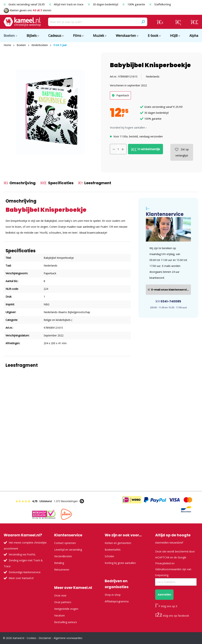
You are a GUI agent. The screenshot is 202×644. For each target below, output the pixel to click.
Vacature (59, 615)
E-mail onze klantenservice (169, 290)
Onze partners (63, 602)
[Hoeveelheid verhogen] (123, 149)
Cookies (31, 638)
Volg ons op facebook (172, 616)
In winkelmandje (145, 149)
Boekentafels (113, 550)
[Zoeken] (143, 22)
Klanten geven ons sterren (27, 10)
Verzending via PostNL (22, 554)
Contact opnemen (65, 543)
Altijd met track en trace (67, 4)
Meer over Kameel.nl (21, 578)
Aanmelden (164, 595)
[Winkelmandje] (195, 22)
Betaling (59, 563)
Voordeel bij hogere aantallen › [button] (128, 128)
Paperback (123, 95)
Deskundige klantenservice (25, 572)
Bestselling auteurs (66, 622)
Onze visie (60, 595)
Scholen (109, 556)
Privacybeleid (163, 563)
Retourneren (62, 570)
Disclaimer (45, 638)
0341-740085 (168, 301)
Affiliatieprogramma (117, 601)
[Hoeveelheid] (118, 149)
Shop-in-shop (113, 595)
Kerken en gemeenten (118, 543)
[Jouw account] (160, 22)
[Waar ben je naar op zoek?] (94, 22)
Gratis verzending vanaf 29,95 (25, 4)
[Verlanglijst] (178, 22)
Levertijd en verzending (68, 550)
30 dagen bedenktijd (103, 4)
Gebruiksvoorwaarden (168, 569)
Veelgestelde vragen (66, 609)
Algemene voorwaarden (68, 638)
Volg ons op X (166, 606)
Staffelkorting (160, 4)
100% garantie (134, 4)
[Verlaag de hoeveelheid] (114, 149)
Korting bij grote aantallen (120, 563)
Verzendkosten (63, 556)
